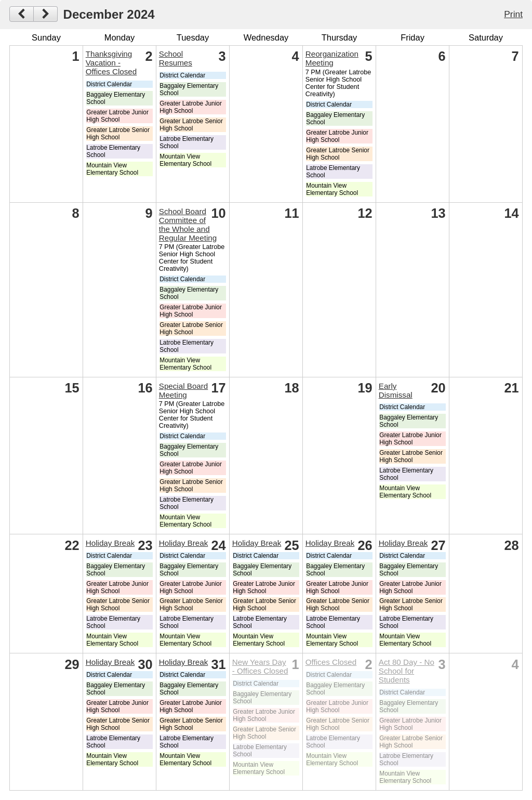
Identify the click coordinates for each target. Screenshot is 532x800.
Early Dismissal (396, 390)
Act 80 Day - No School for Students (407, 671)
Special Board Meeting (184, 390)
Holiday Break (110, 543)
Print (513, 14)
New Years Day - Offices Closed (260, 666)
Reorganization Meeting (332, 58)
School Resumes (176, 58)
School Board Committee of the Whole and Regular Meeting (188, 225)
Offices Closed (331, 662)
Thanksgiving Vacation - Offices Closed (111, 63)
